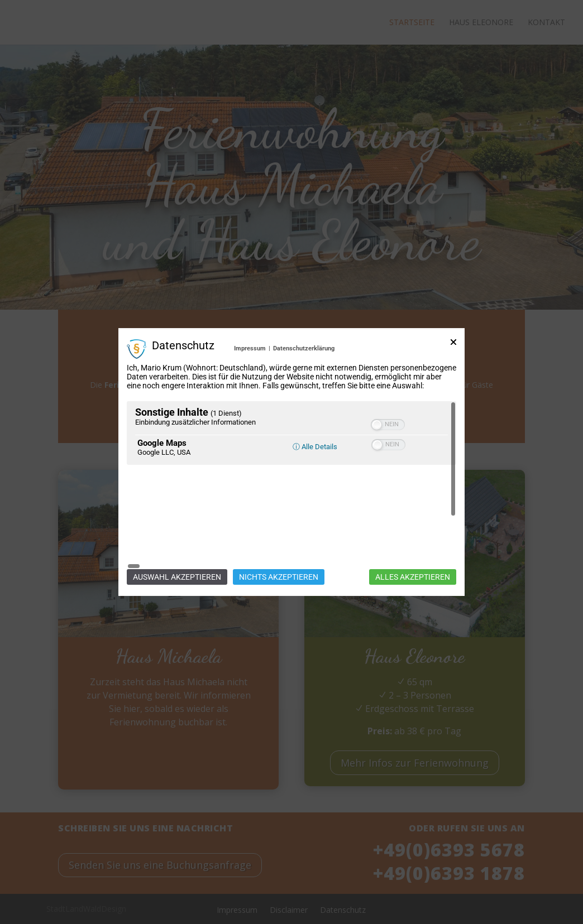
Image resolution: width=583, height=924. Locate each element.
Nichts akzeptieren (279, 526)
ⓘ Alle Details (315, 497)
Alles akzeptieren (413, 526)
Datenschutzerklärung (304, 399)
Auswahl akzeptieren (177, 526)
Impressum (250, 399)
